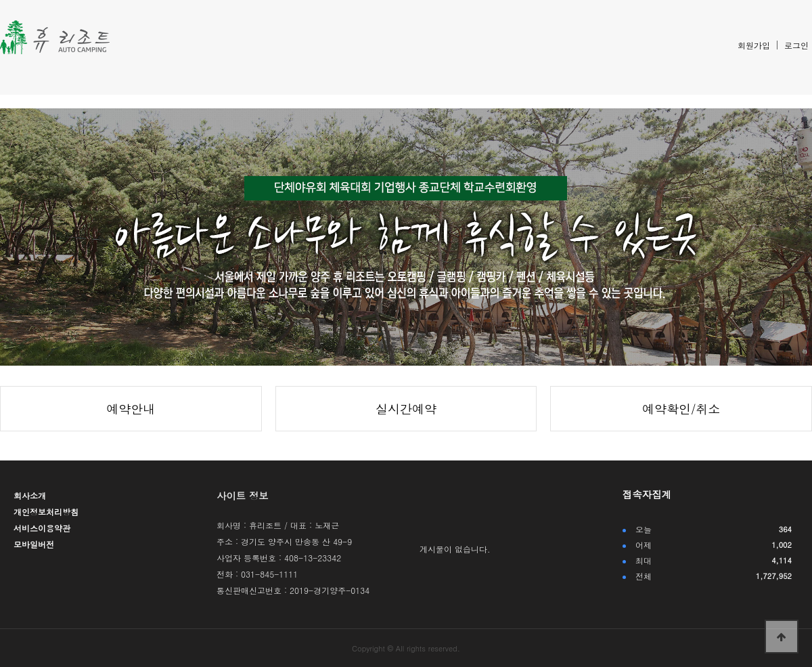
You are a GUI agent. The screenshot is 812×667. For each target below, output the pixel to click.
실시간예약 (406, 409)
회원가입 (754, 45)
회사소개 (30, 495)
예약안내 (131, 409)
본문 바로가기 (0, 0)
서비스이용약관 (42, 528)
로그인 (796, 45)
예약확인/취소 (681, 409)
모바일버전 (34, 544)
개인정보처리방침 (46, 512)
